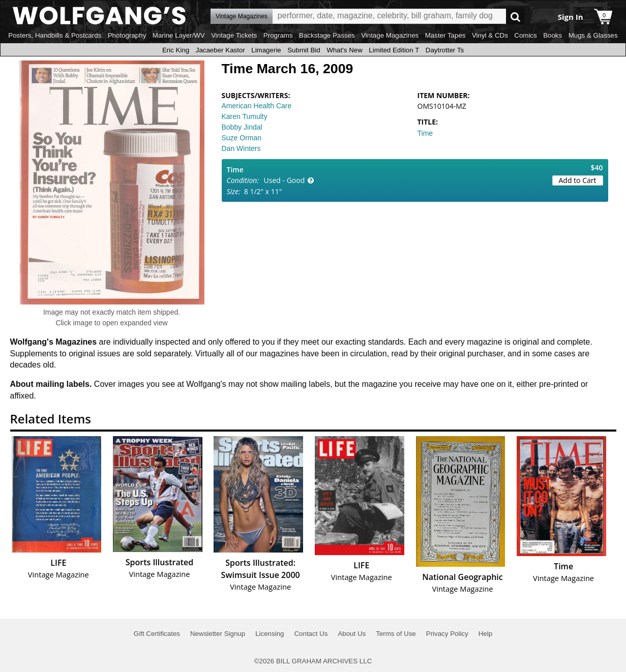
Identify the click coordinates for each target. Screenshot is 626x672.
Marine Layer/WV (179, 35)
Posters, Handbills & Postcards (55, 35)
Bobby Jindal (242, 127)
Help (485, 634)
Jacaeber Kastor (220, 50)
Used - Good (285, 180)
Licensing (270, 634)
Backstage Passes (327, 35)
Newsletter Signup (218, 634)
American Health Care (257, 106)
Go (515, 17)
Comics (525, 35)
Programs (278, 35)
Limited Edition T (394, 50)
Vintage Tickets (234, 35)
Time (425, 133)
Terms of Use (396, 634)
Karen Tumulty (245, 116)
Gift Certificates (157, 634)
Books (553, 35)
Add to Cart (578, 180)
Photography (127, 35)
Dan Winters (241, 148)
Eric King (176, 50)
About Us (352, 634)
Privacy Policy (447, 634)
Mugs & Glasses (593, 35)
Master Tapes (445, 35)
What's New (345, 50)
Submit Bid (304, 50)
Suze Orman (242, 138)
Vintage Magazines (390, 35)
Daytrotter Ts (445, 50)
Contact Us (311, 634)
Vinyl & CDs (490, 35)
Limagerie (266, 50)
